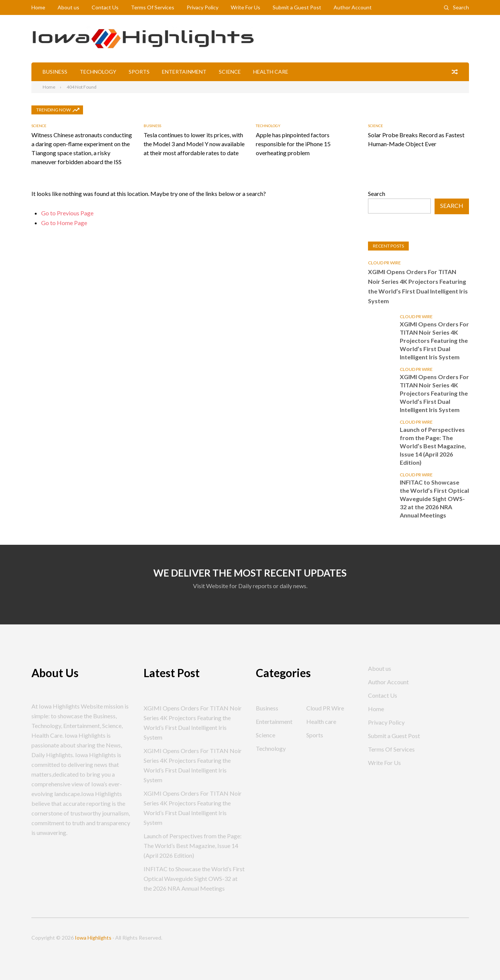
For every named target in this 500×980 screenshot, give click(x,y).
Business (55, 72)
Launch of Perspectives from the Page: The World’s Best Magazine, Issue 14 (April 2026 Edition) (433, 446)
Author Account (353, 7)
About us (68, 7)
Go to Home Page (64, 223)
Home (38, 7)
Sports (139, 72)
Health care (271, 72)
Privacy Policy (203, 7)
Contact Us (105, 7)
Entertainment (184, 72)
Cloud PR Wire (384, 263)
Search (461, 7)
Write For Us (246, 7)
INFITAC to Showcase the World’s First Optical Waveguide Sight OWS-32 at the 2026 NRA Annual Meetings (434, 499)
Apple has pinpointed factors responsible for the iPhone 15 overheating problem (293, 144)
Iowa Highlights (93, 938)
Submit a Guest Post (297, 7)
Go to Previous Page (67, 213)
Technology (98, 72)
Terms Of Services (153, 7)
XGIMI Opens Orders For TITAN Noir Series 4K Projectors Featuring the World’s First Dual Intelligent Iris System (418, 286)
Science (230, 72)
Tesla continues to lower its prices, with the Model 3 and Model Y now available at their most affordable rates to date (194, 144)
